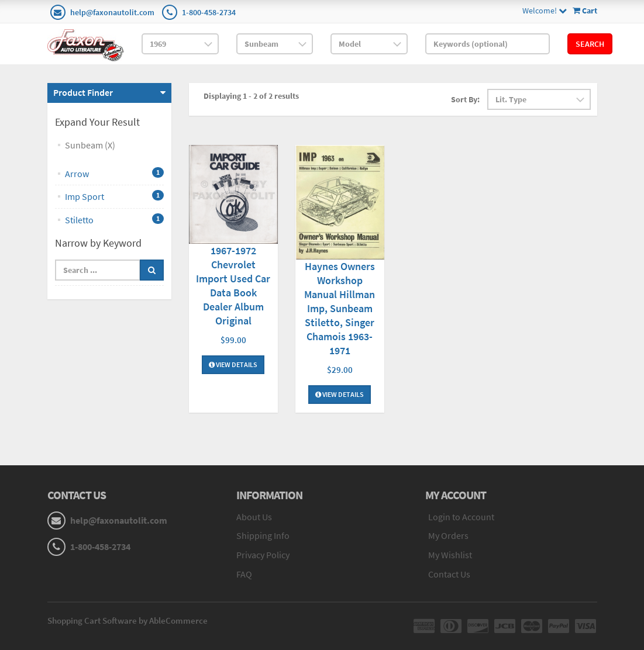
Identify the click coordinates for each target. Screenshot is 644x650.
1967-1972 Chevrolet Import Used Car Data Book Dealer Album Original (233, 286)
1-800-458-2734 (209, 12)
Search (590, 44)
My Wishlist (450, 555)
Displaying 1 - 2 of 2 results (251, 96)
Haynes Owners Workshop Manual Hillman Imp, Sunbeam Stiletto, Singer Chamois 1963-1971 (340, 308)
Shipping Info (263, 535)
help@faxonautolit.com (112, 12)
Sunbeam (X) (90, 145)
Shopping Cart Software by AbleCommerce (128, 620)
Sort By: (465, 99)
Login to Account (461, 517)
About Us (254, 517)
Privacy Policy (263, 555)
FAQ (244, 574)
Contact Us (449, 574)
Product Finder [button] (83, 92)
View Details (233, 364)
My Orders (448, 535)
